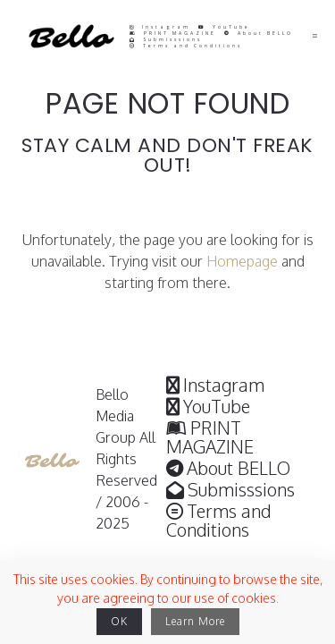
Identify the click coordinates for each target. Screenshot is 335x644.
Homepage (242, 261)
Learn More (195, 621)
